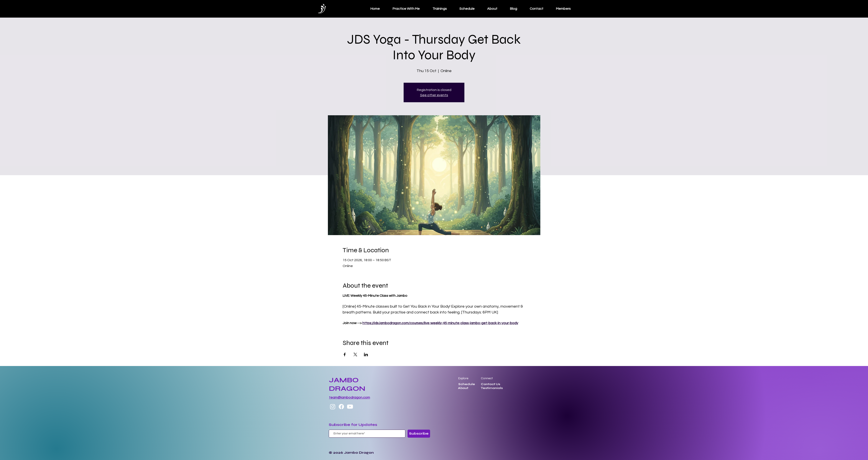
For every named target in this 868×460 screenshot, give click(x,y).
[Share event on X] (355, 354)
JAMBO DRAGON (347, 384)
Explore (463, 378)
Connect (487, 378)
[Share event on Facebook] (345, 354)
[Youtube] (350, 407)
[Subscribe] (419, 434)
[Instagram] (333, 407)
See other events (434, 95)
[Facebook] (341, 407)
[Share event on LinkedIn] (366, 354)
